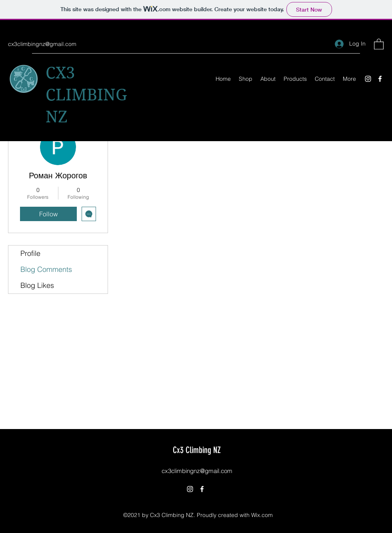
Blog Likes (37, 285)
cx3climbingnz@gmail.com (42, 44)
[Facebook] (380, 79)
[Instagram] (368, 79)
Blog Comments (46, 269)
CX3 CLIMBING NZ (86, 95)
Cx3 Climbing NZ (197, 450)
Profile (30, 253)
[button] (379, 44)
